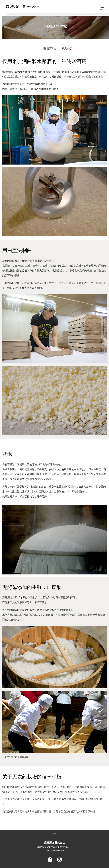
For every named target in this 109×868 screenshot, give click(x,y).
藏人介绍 (67, 49)
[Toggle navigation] (102, 7)
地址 (55, 833)
